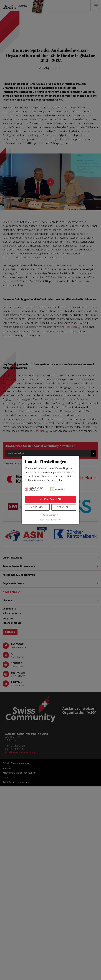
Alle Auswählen (50, 499)
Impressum (45, 520)
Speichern (64, 507)
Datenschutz (56, 520)
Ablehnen (37, 507)
